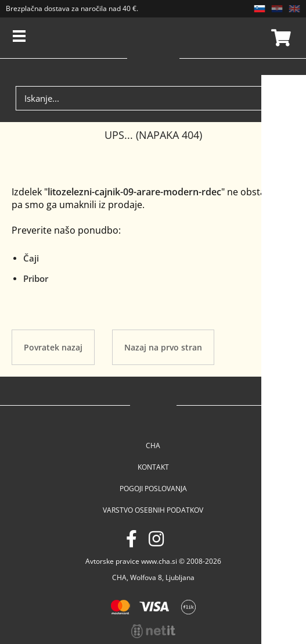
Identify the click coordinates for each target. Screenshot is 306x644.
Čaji (31, 258)
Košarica (279, 38)
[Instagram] (156, 539)
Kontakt (153, 467)
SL (260, 9)
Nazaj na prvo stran (163, 347)
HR (277, 9)
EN (294, 9)
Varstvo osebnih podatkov (153, 510)
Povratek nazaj (53, 347)
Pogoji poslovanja (153, 489)
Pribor (36, 278)
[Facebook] (132, 539)
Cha (153, 446)
